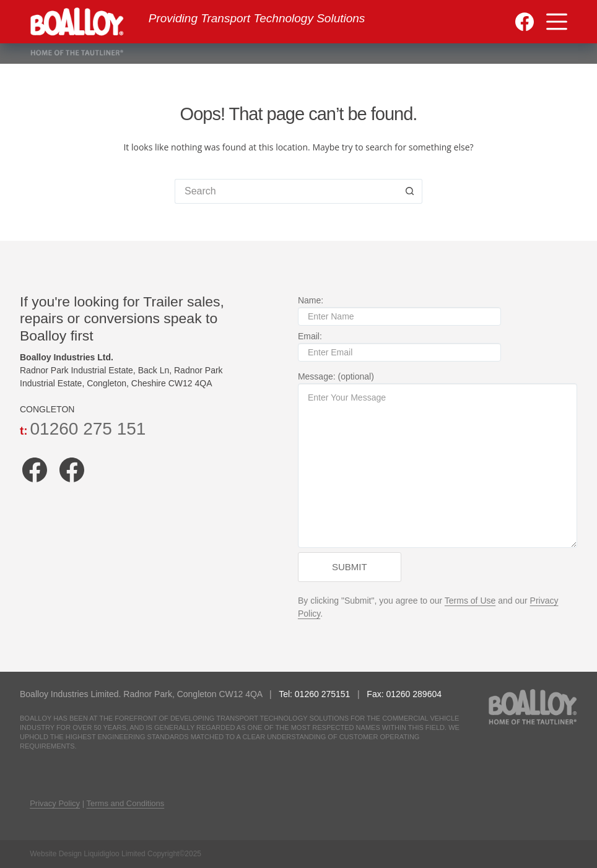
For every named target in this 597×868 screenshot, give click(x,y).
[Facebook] (525, 22)
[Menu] (557, 22)
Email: (399, 344)
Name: (399, 308)
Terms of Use (470, 601)
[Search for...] (286, 191)
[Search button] (410, 191)
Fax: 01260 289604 (404, 694)
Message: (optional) (438, 460)
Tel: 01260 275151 (316, 694)
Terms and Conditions (126, 803)
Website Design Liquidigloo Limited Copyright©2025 (115, 854)
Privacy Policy (55, 803)
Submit (350, 567)
